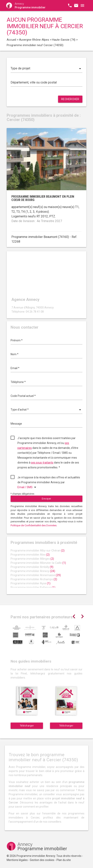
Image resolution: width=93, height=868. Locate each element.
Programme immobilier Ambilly (32, 567)
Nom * (15, 354)
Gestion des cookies (42, 860)
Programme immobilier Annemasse (36, 575)
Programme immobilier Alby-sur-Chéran (38, 551)
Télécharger (27, 726)
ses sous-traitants (42, 463)
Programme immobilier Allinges (32, 559)
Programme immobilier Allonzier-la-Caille (38, 563)
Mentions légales (17, 860)
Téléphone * (18, 382)
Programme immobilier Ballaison (33, 587)
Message (16, 424)
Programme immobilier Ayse (31, 583)
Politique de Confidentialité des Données (34, 525)
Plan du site (64, 860)
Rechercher (70, 99)
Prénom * (17, 340)
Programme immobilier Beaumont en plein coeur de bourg (43, 198)
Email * (15, 368)
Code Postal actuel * (23, 396)
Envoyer (46, 499)
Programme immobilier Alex (30, 555)
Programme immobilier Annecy (33, 571)
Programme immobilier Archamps (34, 579)
